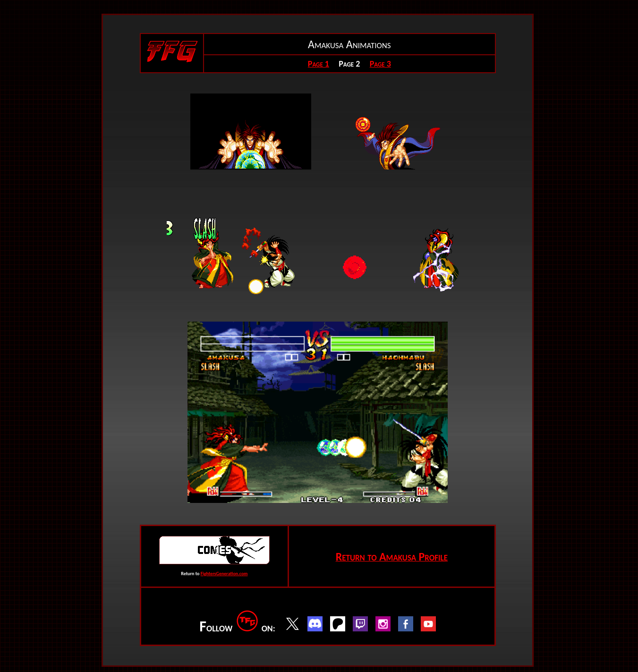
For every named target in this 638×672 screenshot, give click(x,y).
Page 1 (319, 64)
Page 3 (380, 64)
